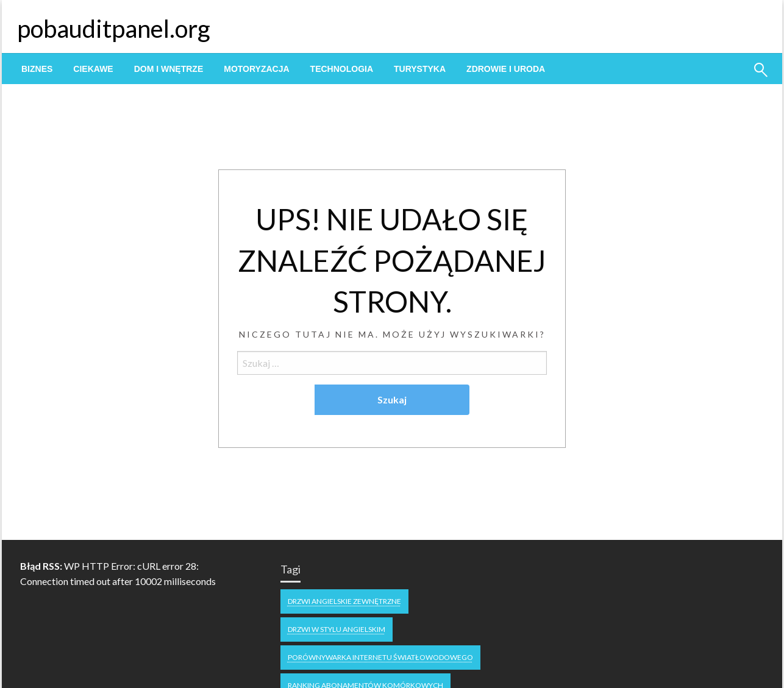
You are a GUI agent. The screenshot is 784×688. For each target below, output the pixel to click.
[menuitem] (37, 69)
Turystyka (420, 69)
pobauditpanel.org (114, 29)
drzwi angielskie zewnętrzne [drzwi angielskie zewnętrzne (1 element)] (344, 601)
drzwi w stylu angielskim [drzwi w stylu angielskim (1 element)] (337, 629)
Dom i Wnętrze (169, 69)
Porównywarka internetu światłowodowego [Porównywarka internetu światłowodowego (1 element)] (380, 657)
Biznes (37, 69)
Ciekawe (93, 69)
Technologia (342, 69)
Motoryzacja (256, 69)
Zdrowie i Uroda (506, 69)
